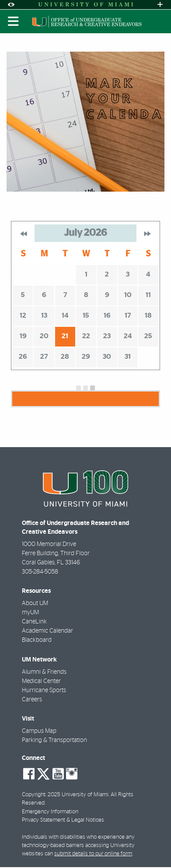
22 (86, 336)
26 (23, 357)
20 (44, 336)
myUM (30, 612)
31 (128, 357)
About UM (35, 603)
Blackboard (37, 640)
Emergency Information (50, 812)
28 (65, 357)
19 (23, 336)
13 (44, 315)
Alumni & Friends (44, 672)
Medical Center (41, 681)
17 (128, 315)
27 (44, 357)
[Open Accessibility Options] (11, 5)
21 (65, 336)
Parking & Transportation (54, 740)
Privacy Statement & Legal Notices (63, 820)
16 (107, 315)
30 (107, 357)
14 (65, 315)
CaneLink (34, 622)
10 (128, 295)
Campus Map (39, 731)
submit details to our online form (93, 854)
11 (148, 295)
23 (107, 336)
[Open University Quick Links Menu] (160, 5)
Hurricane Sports (44, 690)
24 (128, 336)
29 (86, 357)
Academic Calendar (47, 631)
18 (148, 315)
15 (86, 315)
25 (148, 336)
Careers (32, 700)
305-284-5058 (40, 572)
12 (23, 315)
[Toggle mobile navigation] (14, 21)
